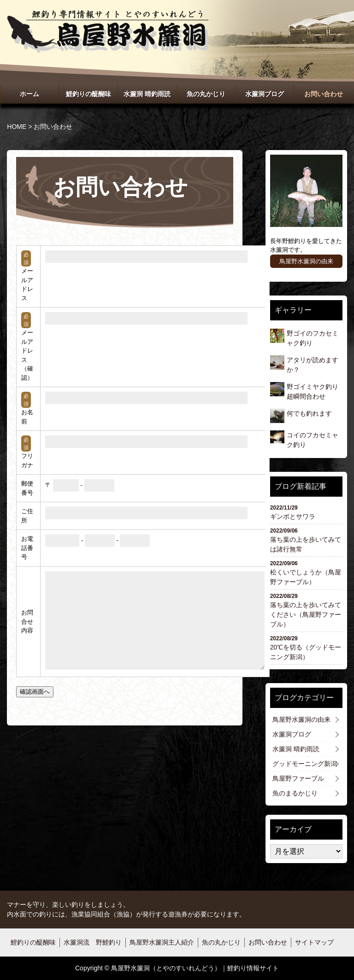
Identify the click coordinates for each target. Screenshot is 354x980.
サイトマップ (314, 942)
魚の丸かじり (206, 94)
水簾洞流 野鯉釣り (93, 942)
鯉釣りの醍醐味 (88, 94)
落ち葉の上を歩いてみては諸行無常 (306, 540)
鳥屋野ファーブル (298, 778)
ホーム (29, 94)
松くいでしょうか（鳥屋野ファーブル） (306, 572)
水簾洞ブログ (265, 94)
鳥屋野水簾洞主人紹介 (162, 942)
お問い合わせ (324, 94)
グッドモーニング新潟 (305, 764)
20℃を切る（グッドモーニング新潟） (306, 647)
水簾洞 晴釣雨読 (147, 94)
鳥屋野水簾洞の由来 (306, 261)
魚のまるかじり (295, 793)
